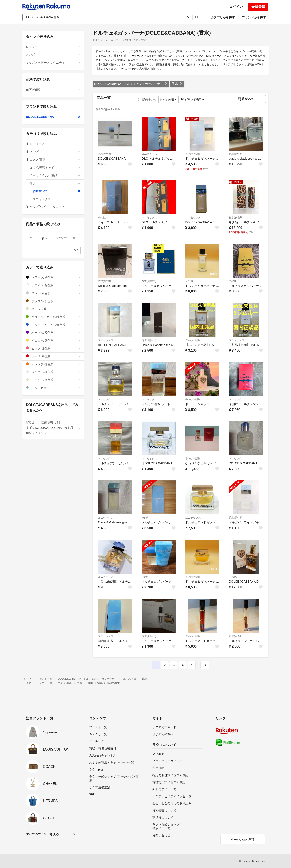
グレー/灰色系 (53, 293)
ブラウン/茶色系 (53, 301)
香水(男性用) (105, 154)
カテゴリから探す (223, 17)
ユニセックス (149, 154)
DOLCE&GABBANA (53, 117)
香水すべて (57, 191)
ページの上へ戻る (243, 840)
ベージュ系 (53, 309)
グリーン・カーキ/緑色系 (53, 317)
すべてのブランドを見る (42, 834)
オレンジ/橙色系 (53, 364)
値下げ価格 (53, 90)
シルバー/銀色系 (53, 372)
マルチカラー (53, 388)
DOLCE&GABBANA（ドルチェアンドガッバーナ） (131, 84)
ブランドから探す (254, 17)
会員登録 (258, 7)
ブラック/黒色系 (53, 277)
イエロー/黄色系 (53, 340)
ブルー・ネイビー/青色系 (53, 325)
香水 (177, 84)
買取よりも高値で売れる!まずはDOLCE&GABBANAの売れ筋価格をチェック (53, 428)
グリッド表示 (193, 100)
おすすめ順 (168, 100)
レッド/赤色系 (53, 356)
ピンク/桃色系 (53, 348)
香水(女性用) (236, 217)
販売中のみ (147, 100)
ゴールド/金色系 (53, 380)
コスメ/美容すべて (55, 168)
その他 (102, 217)
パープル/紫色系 (53, 332)
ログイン (236, 7)
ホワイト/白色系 (53, 285)
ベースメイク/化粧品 (55, 175)
